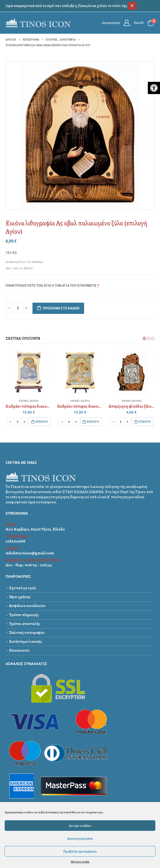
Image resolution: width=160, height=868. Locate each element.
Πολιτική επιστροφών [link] (27, 633)
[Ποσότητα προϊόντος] (18, 308)
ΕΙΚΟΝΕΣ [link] (23, 401)
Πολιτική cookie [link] (80, 862)
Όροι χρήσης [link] (20, 597)
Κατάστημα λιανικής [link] (25, 641)
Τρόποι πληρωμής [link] (24, 615)
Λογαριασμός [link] (111, 23)
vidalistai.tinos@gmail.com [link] (30, 553)
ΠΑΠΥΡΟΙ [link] (34, 401)
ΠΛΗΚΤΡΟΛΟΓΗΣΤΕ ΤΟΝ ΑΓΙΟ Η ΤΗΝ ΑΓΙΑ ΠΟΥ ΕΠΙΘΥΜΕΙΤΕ (53, 286)
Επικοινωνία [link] (19, 650)
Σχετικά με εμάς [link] (23, 588)
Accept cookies (80, 826)
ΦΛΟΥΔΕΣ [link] (137, 401)
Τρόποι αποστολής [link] (25, 624)
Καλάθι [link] (139, 23)
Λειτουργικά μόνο (80, 839)
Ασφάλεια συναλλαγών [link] (27, 606)
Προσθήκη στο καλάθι (61, 308)
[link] (154, 88)
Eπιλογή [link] (42, 422)
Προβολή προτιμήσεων (80, 851)
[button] (144, 338)
